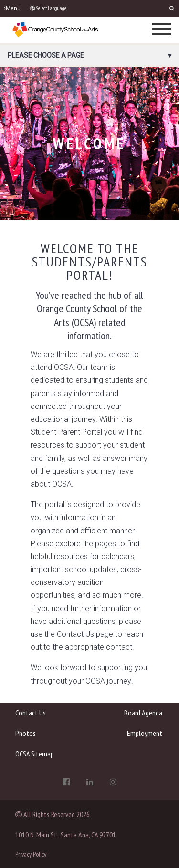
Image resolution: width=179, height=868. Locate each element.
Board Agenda (143, 713)
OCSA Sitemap (35, 754)
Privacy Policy (31, 854)
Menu (12, 8)
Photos (26, 733)
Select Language (48, 8)
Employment (145, 733)
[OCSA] (55, 29)
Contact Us (31, 713)
